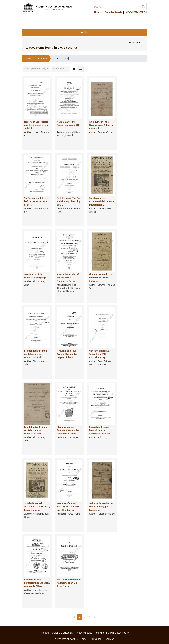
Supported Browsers (66, 639)
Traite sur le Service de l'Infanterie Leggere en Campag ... (101, 507)
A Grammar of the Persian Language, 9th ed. (68, 125)
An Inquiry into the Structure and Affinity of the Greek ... (102, 125)
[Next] (100, 617)
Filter (85, 32)
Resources (42, 59)
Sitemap (110, 639)
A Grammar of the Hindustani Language (35, 276)
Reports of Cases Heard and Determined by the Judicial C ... (36, 125)
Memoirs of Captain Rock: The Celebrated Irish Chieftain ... (68, 507)
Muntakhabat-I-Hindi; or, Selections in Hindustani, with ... (36, 354)
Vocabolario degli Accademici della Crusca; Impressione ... (102, 201)
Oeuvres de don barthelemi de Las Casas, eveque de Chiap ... (37, 583)
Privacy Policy (84, 633)
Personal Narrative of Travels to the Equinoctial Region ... (68, 278)
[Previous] (69, 617)
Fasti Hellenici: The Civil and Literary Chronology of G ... (69, 201)
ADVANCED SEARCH (136, 12)
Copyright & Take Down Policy (113, 633)
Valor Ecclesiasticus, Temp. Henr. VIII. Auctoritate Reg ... (99, 354)
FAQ (84, 639)
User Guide (96, 639)
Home (28, 59)
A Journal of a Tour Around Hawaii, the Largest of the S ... (67, 354)
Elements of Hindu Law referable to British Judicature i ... (101, 278)
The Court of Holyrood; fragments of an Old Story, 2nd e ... (69, 583)
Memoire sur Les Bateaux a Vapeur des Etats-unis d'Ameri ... (68, 430)
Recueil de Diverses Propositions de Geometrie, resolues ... (101, 430)
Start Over (134, 42)
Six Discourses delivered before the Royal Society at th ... (37, 201)
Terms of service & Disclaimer (56, 633)
